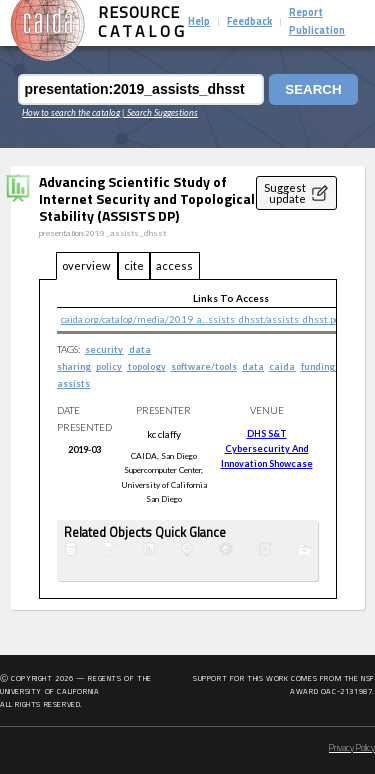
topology (147, 366)
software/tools (204, 366)
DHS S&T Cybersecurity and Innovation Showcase (267, 449)
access (174, 265)
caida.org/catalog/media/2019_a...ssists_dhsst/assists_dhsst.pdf (202, 319)
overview (86, 265)
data (253, 366)
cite (134, 265)
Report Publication (317, 22)
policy (109, 366)
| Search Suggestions (160, 112)
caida (282, 366)
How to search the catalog (71, 112)
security (104, 349)
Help (199, 22)
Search (313, 89)
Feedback (249, 22)
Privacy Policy (352, 748)
